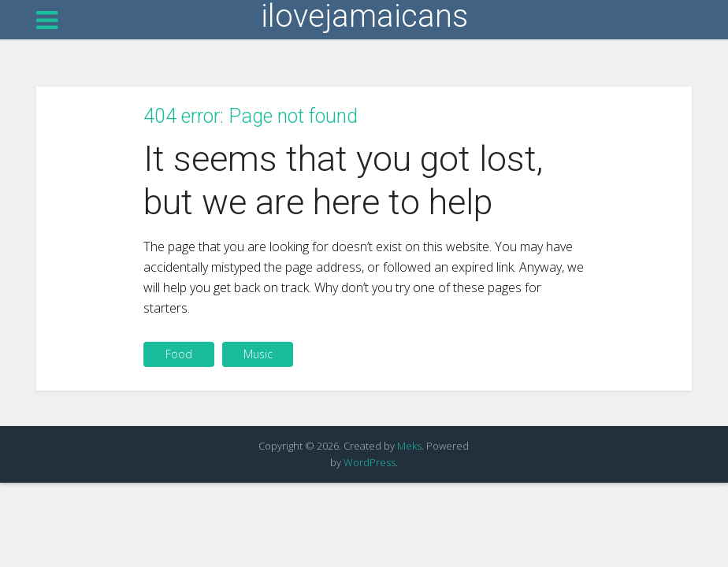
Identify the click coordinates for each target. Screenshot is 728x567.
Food (179, 354)
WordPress (370, 462)
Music (258, 354)
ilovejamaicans (364, 17)
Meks (409, 446)
